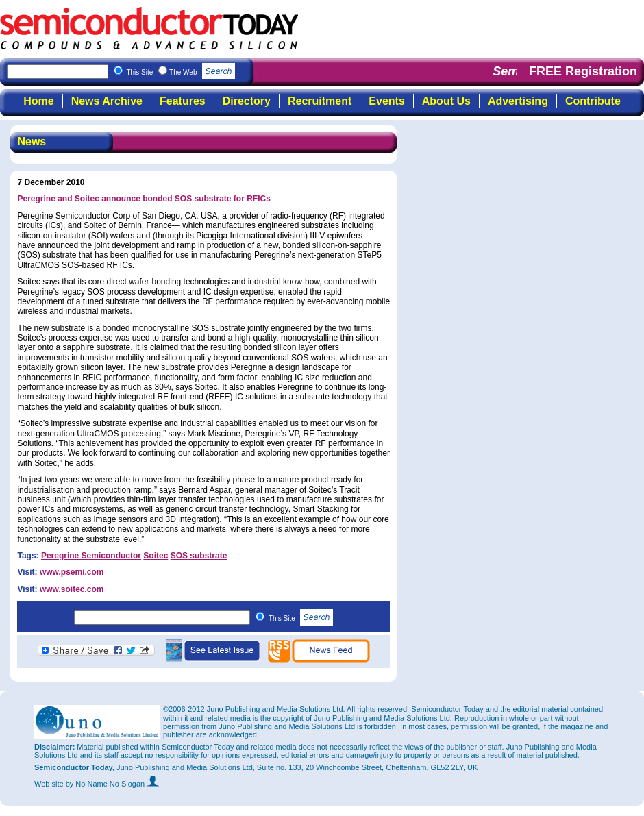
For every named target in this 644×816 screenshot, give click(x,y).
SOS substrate (199, 556)
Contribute (593, 101)
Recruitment (320, 101)
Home (38, 101)
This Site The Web (181, 72)
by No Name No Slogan (113, 784)
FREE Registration (583, 71)
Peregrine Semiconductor (91, 556)
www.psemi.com (72, 572)
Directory (247, 101)
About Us (446, 101)
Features (183, 101)
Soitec (156, 556)
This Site (301, 618)
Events (386, 101)
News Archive (107, 101)
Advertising (518, 101)
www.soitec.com (72, 589)
